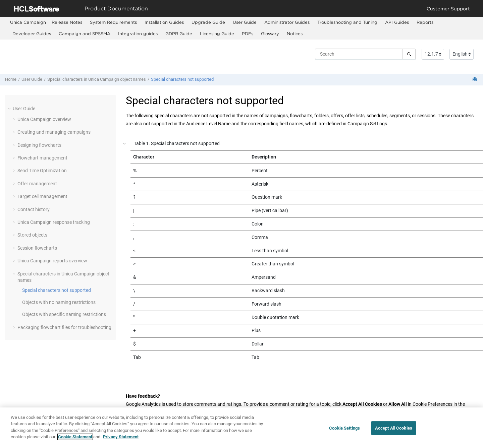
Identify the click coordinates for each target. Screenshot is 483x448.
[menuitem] (28, 22)
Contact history (34, 209)
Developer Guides (32, 34)
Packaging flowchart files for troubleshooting (64, 327)
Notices (295, 34)
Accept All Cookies (394, 430)
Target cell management (42, 196)
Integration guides (138, 34)
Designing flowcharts (39, 145)
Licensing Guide (217, 34)
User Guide (245, 22)
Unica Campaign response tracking (54, 222)
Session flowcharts (37, 248)
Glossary (270, 34)
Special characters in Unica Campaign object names (97, 79)
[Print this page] (475, 80)
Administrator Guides (287, 22)
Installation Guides (164, 22)
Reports (425, 22)
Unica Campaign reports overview (52, 261)
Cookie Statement (75, 439)
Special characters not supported (182, 79)
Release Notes (67, 22)
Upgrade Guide (208, 22)
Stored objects (32, 235)
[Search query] (365, 54)
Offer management (37, 184)
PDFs (248, 34)
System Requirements (113, 22)
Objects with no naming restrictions (59, 302)
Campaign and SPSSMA (85, 34)
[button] (10, 109)
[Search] (409, 54)
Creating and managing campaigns (54, 132)
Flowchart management (42, 158)
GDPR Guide (179, 34)
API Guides (397, 22)
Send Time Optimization (42, 171)
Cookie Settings (344, 430)
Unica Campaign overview (44, 119)
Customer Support (448, 9)
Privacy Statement (121, 439)
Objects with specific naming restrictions (64, 314)
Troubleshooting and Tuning (347, 22)
